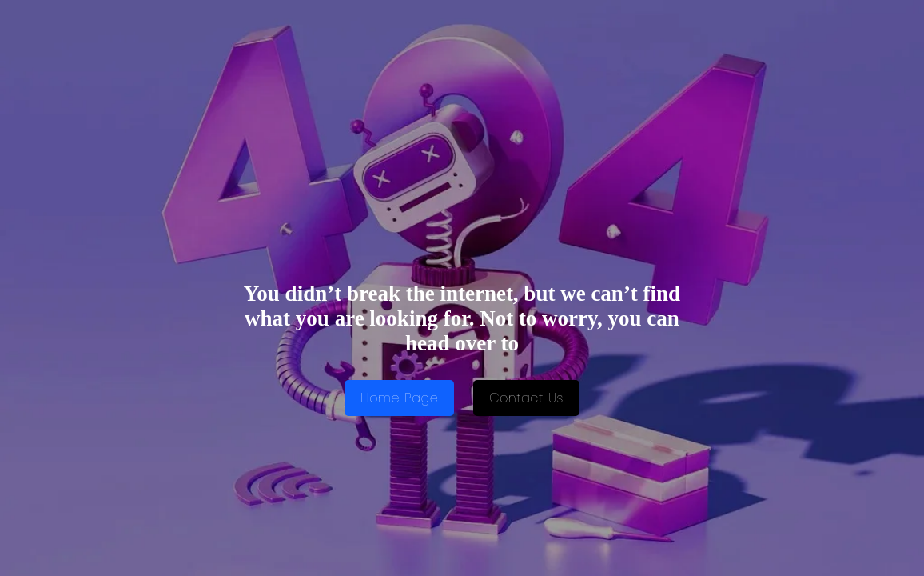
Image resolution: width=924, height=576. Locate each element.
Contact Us (526, 398)
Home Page (399, 398)
